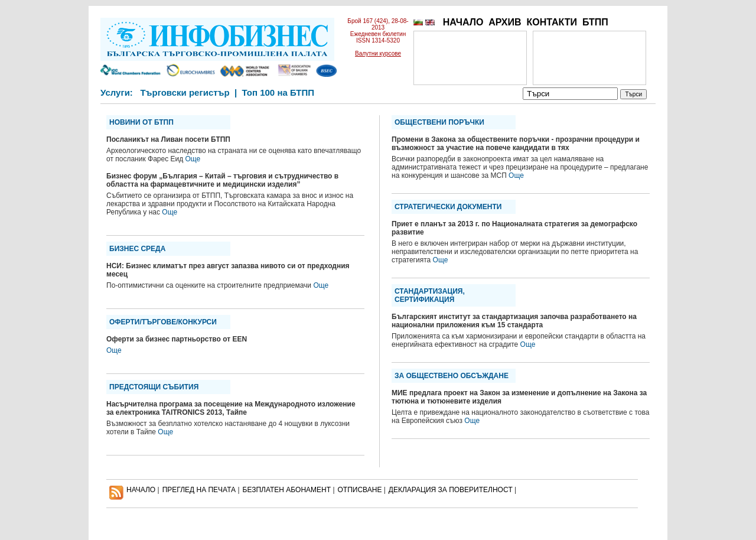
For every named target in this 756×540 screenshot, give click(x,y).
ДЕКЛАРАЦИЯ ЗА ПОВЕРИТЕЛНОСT (451, 490)
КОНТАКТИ (552, 22)
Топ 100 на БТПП (278, 92)
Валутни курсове (378, 53)
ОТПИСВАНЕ (360, 490)
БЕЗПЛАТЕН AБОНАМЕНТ (287, 490)
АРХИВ (505, 22)
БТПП (595, 22)
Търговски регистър (185, 92)
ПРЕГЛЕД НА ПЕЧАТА (199, 490)
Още (193, 159)
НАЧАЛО (463, 22)
